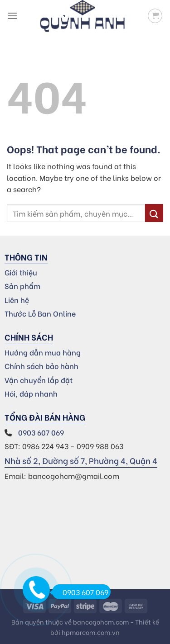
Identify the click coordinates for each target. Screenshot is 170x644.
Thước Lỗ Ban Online (40, 313)
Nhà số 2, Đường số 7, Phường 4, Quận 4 (81, 460)
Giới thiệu (21, 272)
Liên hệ (17, 300)
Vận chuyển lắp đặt (39, 380)
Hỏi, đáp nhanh (31, 393)
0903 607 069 (42, 432)
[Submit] (154, 213)
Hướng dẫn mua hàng (43, 352)
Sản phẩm (22, 286)
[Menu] (12, 16)
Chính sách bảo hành (41, 366)
